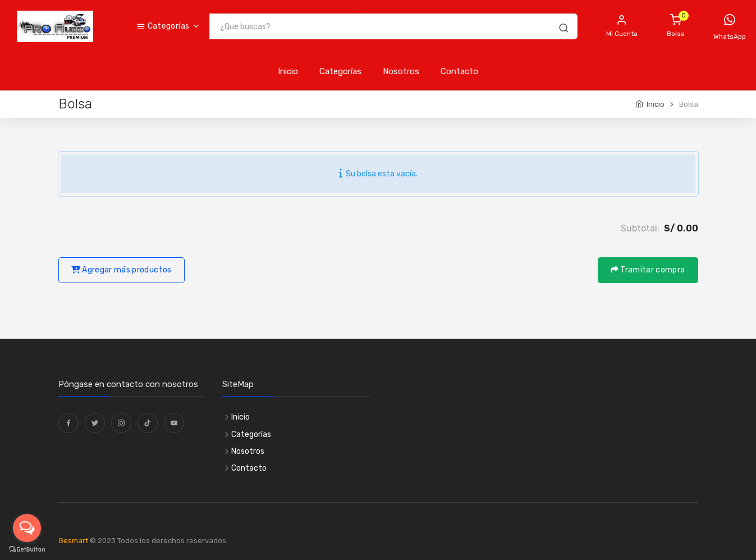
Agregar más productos (122, 270)
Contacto (459, 71)
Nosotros (401, 71)
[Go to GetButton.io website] (27, 549)
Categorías (163, 26)
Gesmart (73, 541)
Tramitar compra (648, 270)
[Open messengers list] (27, 528)
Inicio (288, 71)
